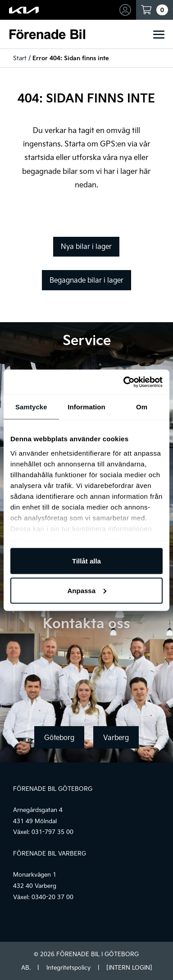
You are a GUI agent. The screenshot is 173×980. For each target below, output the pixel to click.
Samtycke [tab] (31, 407)
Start (20, 58)
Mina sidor (127, 10)
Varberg (116, 737)
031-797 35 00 (52, 832)
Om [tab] (142, 407)
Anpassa (87, 590)
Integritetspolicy (68, 967)
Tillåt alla (86, 561)
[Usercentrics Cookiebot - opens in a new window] (124, 382)
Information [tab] (86, 407)
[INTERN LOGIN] (129, 967)
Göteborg (59, 737)
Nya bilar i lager (86, 246)
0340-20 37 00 (52, 897)
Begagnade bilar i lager (86, 280)
